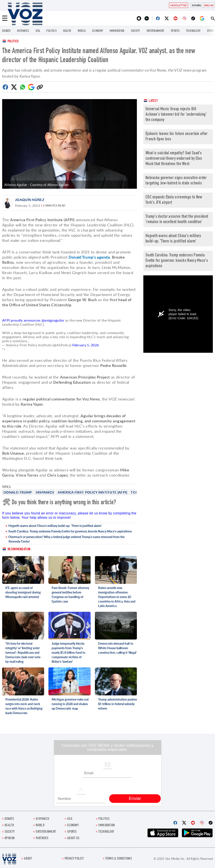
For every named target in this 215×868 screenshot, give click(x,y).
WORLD (82, 31)
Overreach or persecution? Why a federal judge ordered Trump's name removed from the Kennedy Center (67, 539)
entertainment (155, 31)
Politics (13, 42)
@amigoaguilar (53, 320)
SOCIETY (135, 31)
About (28, 859)
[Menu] (5, 18)
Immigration (117, 31)
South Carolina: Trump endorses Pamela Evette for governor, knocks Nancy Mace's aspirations (70, 531)
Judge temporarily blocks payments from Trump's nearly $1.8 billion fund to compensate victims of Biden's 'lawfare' (68, 653)
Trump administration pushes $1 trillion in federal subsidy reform (118, 704)
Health (67, 31)
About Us (73, 838)
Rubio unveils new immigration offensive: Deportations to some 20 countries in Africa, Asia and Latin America (117, 597)
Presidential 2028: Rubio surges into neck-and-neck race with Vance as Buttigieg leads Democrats (24, 706)
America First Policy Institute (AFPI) (92, 492)
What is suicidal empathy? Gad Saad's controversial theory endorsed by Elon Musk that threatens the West (174, 159)
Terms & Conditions (119, 859)
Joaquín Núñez (30, 200)
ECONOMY (98, 31)
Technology (193, 31)
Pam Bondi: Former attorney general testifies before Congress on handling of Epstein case (70, 595)
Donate (6, 31)
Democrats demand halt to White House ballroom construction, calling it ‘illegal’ (117, 648)
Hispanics (45, 492)
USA (38, 31)
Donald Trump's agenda (89, 257)
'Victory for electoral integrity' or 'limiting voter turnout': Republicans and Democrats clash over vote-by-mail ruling (23, 653)
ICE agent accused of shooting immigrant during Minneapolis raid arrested (23, 592)
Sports (175, 31)
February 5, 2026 (86, 345)
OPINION (10, 838)
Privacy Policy (74, 859)
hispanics (23, 31)
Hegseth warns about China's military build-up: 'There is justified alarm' (55, 526)
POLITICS (51, 31)
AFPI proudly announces (22, 320)
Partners (42, 838)
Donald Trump (18, 492)
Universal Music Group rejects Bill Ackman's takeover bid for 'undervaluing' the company (176, 115)
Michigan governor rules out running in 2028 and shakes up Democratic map (70, 704)
